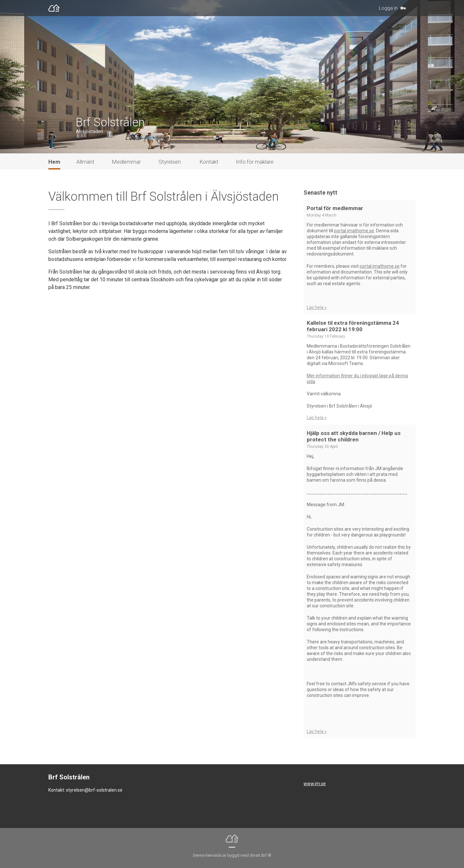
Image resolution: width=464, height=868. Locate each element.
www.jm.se (315, 784)
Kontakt (209, 162)
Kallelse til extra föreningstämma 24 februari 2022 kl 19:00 (353, 326)
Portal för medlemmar (335, 208)
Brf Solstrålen (110, 122)
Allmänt (85, 162)
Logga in (388, 8)
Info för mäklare (255, 162)
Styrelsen (170, 162)
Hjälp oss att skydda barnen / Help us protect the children (354, 436)
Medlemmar (126, 162)
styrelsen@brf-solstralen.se (94, 790)
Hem (54, 162)
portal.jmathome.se (354, 231)
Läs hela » (317, 307)
